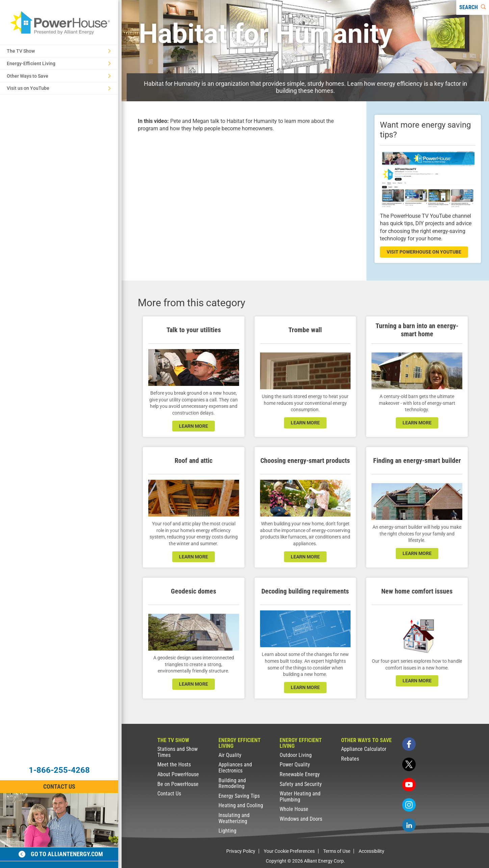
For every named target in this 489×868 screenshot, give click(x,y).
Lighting (227, 831)
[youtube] (409, 785)
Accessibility (371, 851)
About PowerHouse (178, 774)
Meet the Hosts (174, 765)
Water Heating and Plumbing (300, 797)
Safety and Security (301, 784)
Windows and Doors (301, 819)
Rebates (350, 759)
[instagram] (409, 805)
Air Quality (230, 755)
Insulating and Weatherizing (234, 818)
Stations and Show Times (177, 752)
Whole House (294, 809)
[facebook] (409, 744)
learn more (194, 426)
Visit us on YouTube (59, 88)
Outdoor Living (296, 755)
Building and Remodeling (232, 783)
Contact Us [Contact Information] (59, 786)
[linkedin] (409, 825)
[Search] (473, 7)
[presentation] (244, 201)
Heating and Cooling (241, 805)
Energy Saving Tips (239, 796)
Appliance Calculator (364, 749)
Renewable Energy (300, 774)
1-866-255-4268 (59, 770)
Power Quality (295, 765)
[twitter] (409, 764)
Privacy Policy (241, 851)
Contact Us (169, 794)
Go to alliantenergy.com (61, 854)
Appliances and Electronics (235, 768)
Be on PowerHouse (178, 784)
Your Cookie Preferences (289, 851)
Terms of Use (337, 851)
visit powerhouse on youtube (424, 252)
